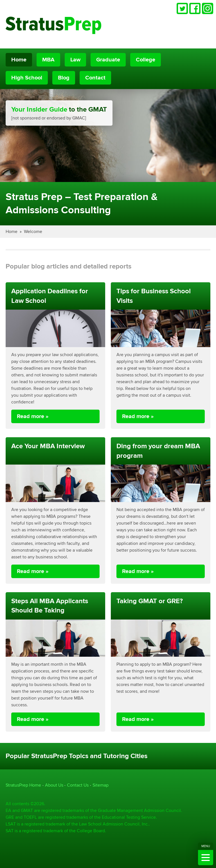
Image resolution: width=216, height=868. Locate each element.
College (146, 60)
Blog (64, 78)
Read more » (33, 416)
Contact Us (78, 785)
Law (75, 60)
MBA (48, 60)
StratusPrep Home (23, 785)
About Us (54, 785)
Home (19, 60)
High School (27, 78)
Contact (95, 78)
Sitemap (101, 785)
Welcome (33, 231)
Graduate (108, 60)
